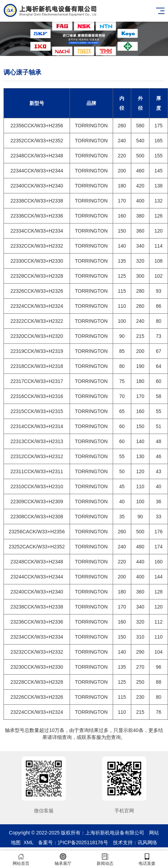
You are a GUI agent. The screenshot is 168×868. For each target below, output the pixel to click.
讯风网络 (147, 842)
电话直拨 (147, 859)
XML (28, 842)
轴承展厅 (63, 859)
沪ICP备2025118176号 (83, 842)
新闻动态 (105, 859)
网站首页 (21, 859)
